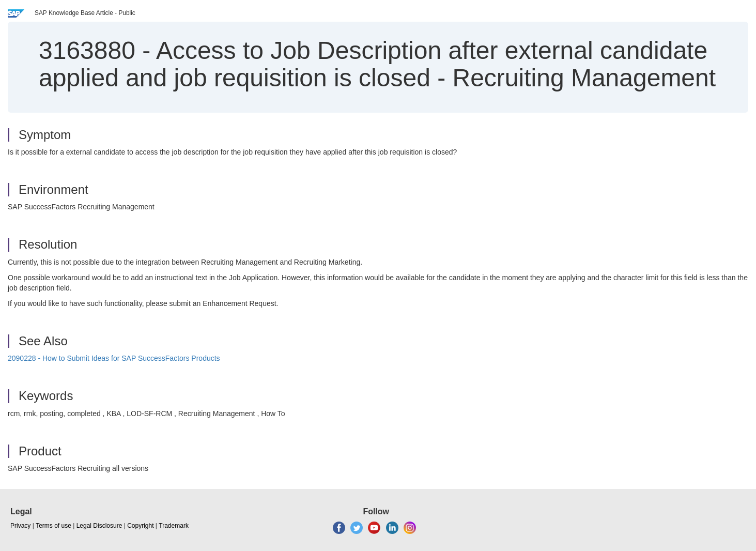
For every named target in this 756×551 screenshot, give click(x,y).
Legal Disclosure (99, 526)
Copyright (140, 526)
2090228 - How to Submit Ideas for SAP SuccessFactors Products (114, 358)
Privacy (20, 526)
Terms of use (53, 526)
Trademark (174, 526)
